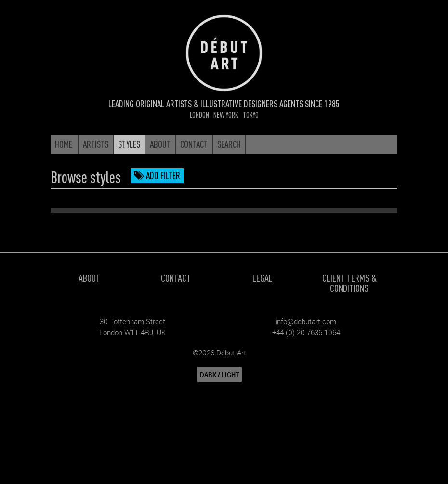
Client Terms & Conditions (349, 283)
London (199, 114)
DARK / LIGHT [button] (219, 375)
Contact (176, 278)
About (89, 278)
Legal (263, 278)
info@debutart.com (306, 321)
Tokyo (251, 114)
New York (226, 114)
